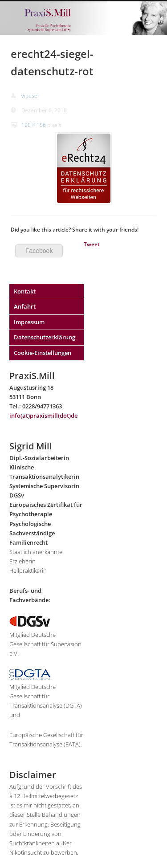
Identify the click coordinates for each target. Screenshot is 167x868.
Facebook (39, 251)
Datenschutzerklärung (45, 337)
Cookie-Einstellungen (43, 353)
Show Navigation (150, 43)
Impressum (29, 322)
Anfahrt (25, 306)
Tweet (92, 244)
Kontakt (25, 291)
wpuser (31, 96)
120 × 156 (34, 125)
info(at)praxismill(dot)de (43, 416)
